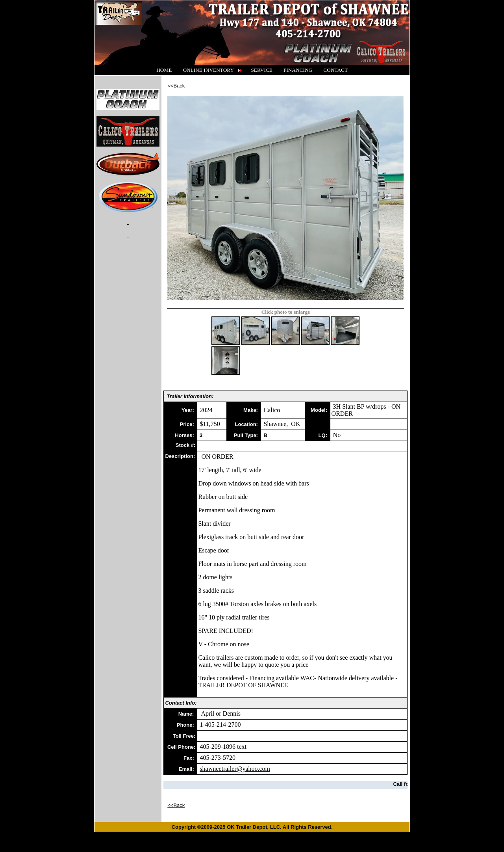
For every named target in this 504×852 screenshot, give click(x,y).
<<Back (176, 86)
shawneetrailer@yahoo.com (235, 769)
